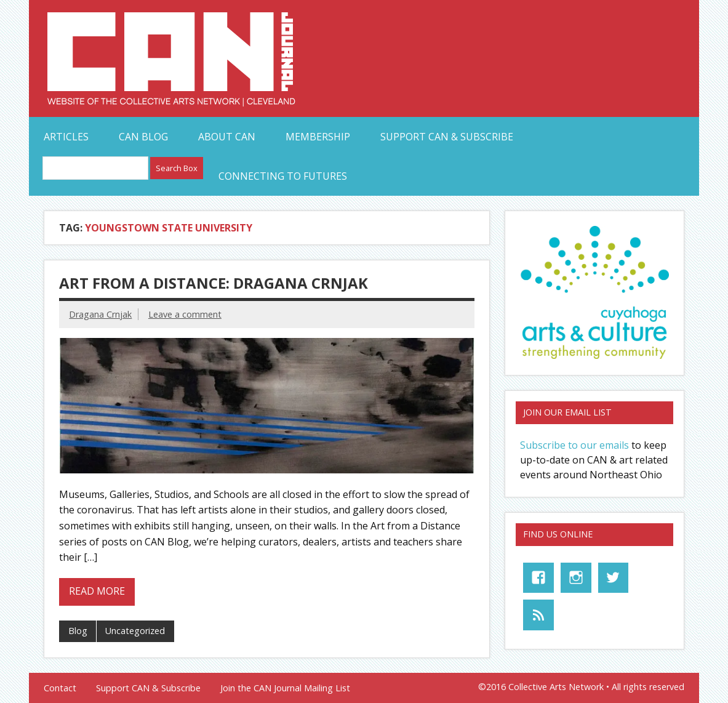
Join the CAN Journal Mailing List (285, 688)
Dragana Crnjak (100, 314)
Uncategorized (135, 631)
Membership (318, 137)
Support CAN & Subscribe (447, 137)
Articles (66, 137)
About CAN (227, 137)
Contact (60, 688)
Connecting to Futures (283, 176)
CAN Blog (143, 137)
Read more (97, 591)
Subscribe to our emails (574, 445)
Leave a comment (185, 314)
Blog (78, 631)
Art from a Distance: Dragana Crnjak (214, 283)
